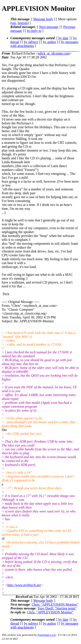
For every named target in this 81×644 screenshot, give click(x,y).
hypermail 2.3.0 (47, 635)
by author (50, 42)
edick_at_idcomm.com (54, 53)
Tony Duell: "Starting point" (57, 608)
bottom (23, 23)
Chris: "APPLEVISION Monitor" (55, 604)
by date (63, 38)
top (14, 23)
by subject (31, 42)
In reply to (34, 31)
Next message (49, 27)
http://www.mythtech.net (24, 585)
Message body (43, 19)
